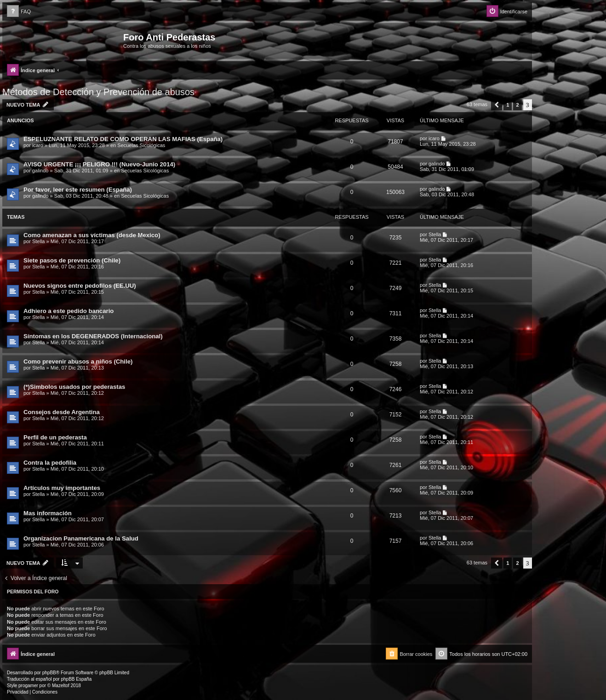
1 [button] (508, 105)
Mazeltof (61, 686)
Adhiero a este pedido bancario (69, 311)
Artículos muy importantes (62, 488)
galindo (40, 171)
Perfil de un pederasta (55, 437)
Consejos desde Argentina (62, 412)
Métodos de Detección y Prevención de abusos (98, 92)
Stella (39, 241)
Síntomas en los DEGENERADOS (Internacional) (93, 336)
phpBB (49, 673)
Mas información (48, 513)
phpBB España (76, 679)
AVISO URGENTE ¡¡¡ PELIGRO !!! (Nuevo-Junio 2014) (99, 164)
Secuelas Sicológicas (141, 145)
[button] (497, 105)
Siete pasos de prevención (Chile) (72, 260)
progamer (28, 686)
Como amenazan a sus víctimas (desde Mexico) (92, 235)
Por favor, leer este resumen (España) (78, 190)
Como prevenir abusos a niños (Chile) (78, 361)
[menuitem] (19, 12)
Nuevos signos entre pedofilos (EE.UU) (80, 286)
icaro (38, 145)
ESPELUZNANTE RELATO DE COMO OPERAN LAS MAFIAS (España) (123, 139)
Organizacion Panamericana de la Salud (81, 538)
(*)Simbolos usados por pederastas (74, 387)
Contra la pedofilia (50, 463)
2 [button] (517, 105)
